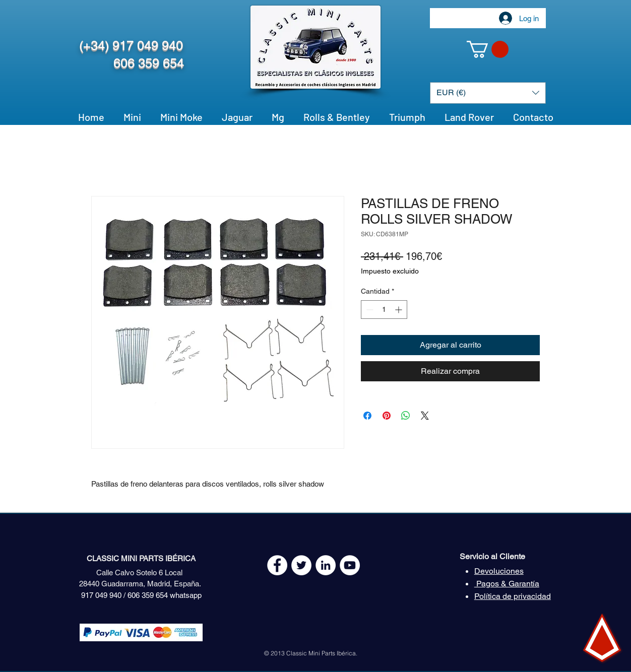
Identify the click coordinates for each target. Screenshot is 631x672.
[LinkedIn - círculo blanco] (326, 565)
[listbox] (488, 93)
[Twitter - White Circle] (301, 565)
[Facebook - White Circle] (277, 565)
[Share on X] (425, 416)
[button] (488, 49)
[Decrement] (369, 310)
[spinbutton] (384, 310)
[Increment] (399, 310)
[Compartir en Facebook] (367, 416)
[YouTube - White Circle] (350, 565)
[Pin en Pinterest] (387, 416)
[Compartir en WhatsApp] (406, 416)
